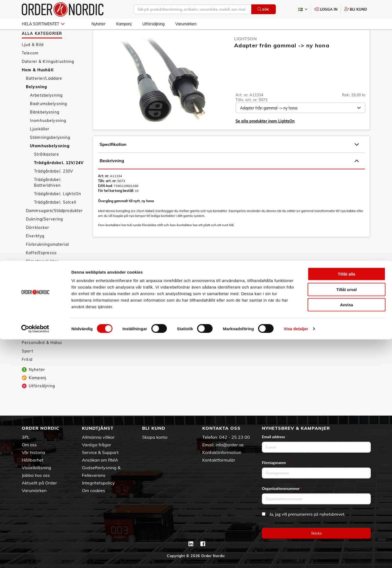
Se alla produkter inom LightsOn (265, 137)
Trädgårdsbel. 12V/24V (59, 179)
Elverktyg (35, 252)
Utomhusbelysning (50, 162)
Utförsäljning (153, 24)
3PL (26, 437)
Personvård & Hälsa (42, 358)
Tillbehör (35, 345)
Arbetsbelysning (46, 111)
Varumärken (186, 24)
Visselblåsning (36, 468)
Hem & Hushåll (38, 86)
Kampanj (124, 24)
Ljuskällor (40, 145)
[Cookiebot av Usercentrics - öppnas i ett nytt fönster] (35, 557)
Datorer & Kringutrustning (48, 77)
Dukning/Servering (44, 235)
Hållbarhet (33, 460)
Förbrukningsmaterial (47, 260)
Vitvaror (34, 328)
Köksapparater (41, 285)
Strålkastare (47, 170)
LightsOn (245, 54)
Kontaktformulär (219, 460)
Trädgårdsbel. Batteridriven (48, 198)
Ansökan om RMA (100, 460)
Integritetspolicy (98, 483)
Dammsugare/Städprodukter (54, 226)
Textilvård (36, 319)
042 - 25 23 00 (235, 437)
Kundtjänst (98, 428)
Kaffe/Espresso (41, 269)
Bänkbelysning (45, 128)
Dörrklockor (38, 243)
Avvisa (347, 533)
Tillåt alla (347, 503)
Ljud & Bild (33, 60)
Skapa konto (155, 437)
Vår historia (33, 452)
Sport (27, 367)
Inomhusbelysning (48, 136)
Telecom (30, 69)
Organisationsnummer (282, 488)
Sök (263, 9)
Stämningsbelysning (50, 153)
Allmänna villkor (98, 437)
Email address (275, 437)
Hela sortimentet (43, 24)
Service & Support (100, 452)
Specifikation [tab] (229, 160)
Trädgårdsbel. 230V (54, 187)
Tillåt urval (347, 518)
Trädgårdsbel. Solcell (55, 218)
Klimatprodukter (42, 277)
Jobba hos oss (36, 475)
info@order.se (230, 445)
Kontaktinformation (222, 452)
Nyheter (98, 24)
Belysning (36, 103)
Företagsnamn (275, 463)
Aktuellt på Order (39, 483)
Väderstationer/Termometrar (55, 336)
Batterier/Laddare (44, 94)
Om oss (29, 445)
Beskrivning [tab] (229, 177)
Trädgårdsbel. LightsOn (58, 210)
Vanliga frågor (97, 445)
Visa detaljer (296, 557)
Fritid (27, 375)
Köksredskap (39, 294)
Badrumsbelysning (48, 119)
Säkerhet (35, 311)
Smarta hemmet (42, 302)
